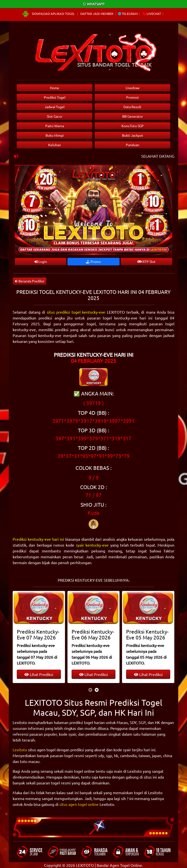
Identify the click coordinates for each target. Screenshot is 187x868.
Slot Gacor (55, 116)
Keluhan (55, 145)
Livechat (152, 14)
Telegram (128, 14)
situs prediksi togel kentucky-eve (76, 312)
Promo (93, 261)
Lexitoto (20, 750)
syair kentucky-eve (92, 545)
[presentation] (90, 690)
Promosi (132, 97)
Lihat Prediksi (39, 674)
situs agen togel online (79, 804)
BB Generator (133, 116)
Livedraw (133, 88)
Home (55, 88)
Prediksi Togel (55, 97)
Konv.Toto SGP (133, 126)
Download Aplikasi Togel (49, 14)
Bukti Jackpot (133, 135)
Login (41, 261)
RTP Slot (146, 261)
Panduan (133, 145)
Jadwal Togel (55, 107)
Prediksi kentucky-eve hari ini (38, 539)
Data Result (132, 107)
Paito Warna (55, 126)
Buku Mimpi (55, 135)
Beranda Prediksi (30, 281)
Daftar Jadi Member (97, 14)
